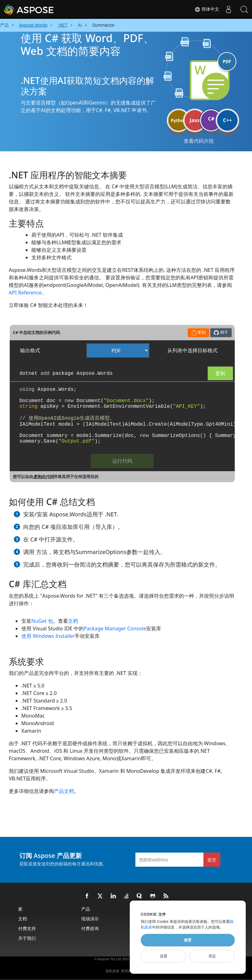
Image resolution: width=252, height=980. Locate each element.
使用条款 (128, 971)
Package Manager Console (115, 628)
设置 (164, 956)
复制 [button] (199, 332)
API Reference (25, 293)
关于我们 (27, 938)
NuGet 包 (42, 621)
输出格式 (30, 350)
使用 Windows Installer (48, 636)
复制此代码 (43, 477)
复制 (220, 373)
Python (179, 120)
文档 (73, 621)
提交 (212, 860)
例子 (221, 332)
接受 (188, 940)
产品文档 (64, 791)
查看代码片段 (199, 141)
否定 (212, 956)
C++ (228, 120)
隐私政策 (113, 971)
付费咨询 (90, 928)
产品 (86, 909)
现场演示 (90, 919)
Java (195, 120)
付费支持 (27, 928)
